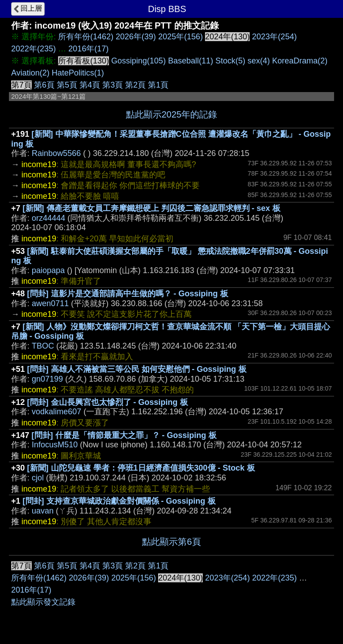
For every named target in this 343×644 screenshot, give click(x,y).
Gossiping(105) (138, 61)
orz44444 (48, 218)
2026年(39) (136, 37)
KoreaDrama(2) (300, 61)
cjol (38, 478)
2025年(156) (180, 37)
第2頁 (135, 85)
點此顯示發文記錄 (43, 602)
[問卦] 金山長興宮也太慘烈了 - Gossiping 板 (108, 402)
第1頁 (158, 85)
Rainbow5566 (56, 153)
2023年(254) (274, 37)
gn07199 (47, 379)
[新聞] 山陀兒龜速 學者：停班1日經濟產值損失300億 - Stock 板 (141, 468)
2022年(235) (33, 49)
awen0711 (50, 303)
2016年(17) (88, 49)
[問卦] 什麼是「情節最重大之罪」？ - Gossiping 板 (124, 435)
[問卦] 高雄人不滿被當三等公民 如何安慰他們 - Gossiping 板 (137, 369)
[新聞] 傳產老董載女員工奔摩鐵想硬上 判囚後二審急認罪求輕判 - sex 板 (152, 208)
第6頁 (44, 85)
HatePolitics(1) (78, 73)
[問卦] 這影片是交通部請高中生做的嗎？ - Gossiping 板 (128, 294)
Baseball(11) (190, 61)
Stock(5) (230, 61)
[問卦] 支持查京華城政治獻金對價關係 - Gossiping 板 (119, 501)
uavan (43, 511)
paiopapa (48, 270)
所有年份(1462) (86, 37)
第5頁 (67, 85)
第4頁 (90, 85)
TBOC (43, 346)
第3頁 (113, 85)
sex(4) (259, 61)
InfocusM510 (55, 445)
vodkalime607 (56, 412)
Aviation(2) (30, 73)
